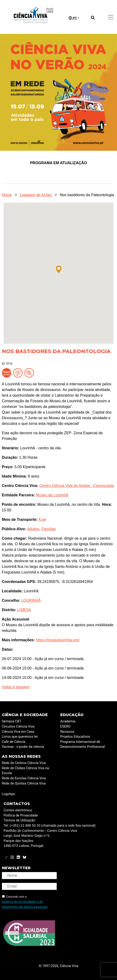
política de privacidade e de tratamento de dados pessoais (25, 904)
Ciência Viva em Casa (18, 732)
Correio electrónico (18, 810)
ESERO (65, 727)
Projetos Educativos (75, 737)
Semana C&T (12, 721)
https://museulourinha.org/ (58, 640)
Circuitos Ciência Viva (18, 727)
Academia (68, 721)
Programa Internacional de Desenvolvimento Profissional (83, 744)
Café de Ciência (14, 742)
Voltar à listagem (16, 687)
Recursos (67, 732)
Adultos (33, 529)
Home (7, 195)
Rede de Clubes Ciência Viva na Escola (25, 771)
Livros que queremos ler (20, 737)
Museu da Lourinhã (52, 495)
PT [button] (73, 18)
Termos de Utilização (19, 820)
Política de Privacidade (21, 815)
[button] (59, 269)
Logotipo (9, 794)
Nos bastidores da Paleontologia (87, 195)
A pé (42, 520)
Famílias (48, 529)
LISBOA (24, 610)
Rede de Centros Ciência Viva (24, 763)
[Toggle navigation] (111, 17)
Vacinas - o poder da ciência (23, 747)
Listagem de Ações (36, 195)
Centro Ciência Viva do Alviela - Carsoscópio (77, 486)
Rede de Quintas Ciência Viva (24, 783)
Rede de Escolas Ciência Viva (24, 778)
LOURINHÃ (31, 600)
